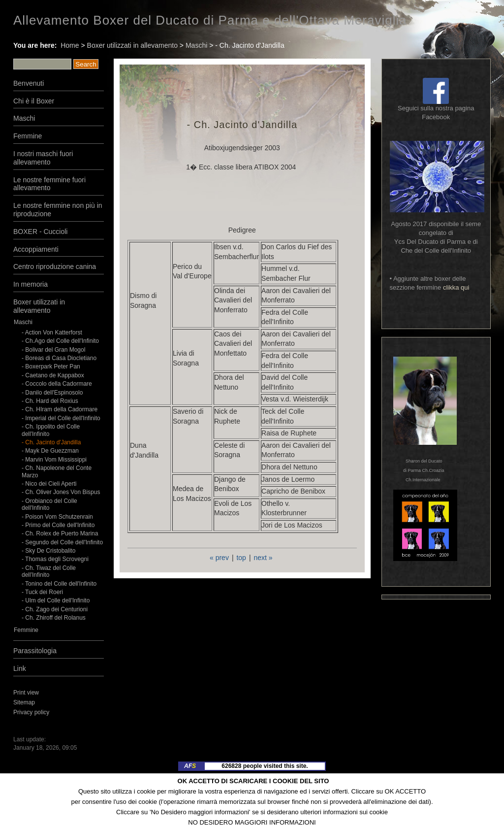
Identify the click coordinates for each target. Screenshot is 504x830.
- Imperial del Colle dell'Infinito (61, 418)
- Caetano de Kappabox (53, 375)
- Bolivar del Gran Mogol (53, 350)
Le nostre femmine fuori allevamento (49, 184)
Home (70, 45)
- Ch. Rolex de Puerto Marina (60, 533)
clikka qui (456, 287)
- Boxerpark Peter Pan (51, 366)
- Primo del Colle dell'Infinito (58, 525)
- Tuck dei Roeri (43, 592)
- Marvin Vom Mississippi (54, 460)
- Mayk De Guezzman (50, 451)
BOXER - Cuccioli (40, 232)
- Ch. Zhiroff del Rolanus (54, 618)
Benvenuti (29, 83)
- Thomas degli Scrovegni (55, 559)
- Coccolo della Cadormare (57, 384)
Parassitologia (35, 651)
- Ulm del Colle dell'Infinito (56, 600)
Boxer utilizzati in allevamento (132, 45)
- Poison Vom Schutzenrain (57, 517)
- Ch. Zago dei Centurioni (55, 609)
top (241, 558)
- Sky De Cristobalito (48, 551)
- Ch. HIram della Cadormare (60, 409)
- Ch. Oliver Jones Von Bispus (61, 492)
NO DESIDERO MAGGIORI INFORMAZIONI (252, 822)
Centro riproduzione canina (55, 266)
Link (20, 668)
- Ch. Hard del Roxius (50, 401)
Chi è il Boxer (34, 101)
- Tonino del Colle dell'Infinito (59, 584)
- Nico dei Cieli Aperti (49, 484)
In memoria (31, 284)
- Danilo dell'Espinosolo (52, 393)
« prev (219, 558)
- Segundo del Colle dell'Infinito (62, 542)
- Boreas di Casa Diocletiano (59, 358)
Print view (26, 693)
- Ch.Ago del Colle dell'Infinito (60, 341)
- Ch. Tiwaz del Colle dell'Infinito (49, 571)
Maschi (196, 45)
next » (263, 558)
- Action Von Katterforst (52, 332)
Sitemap (24, 702)
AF (190, 766)
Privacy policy (31, 712)
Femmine (28, 136)
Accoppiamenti (36, 249)
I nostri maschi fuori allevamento (43, 158)
